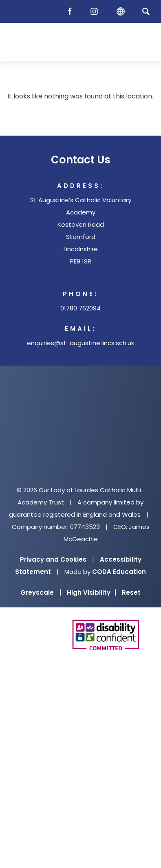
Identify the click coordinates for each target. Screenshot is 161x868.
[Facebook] (72, 12)
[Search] (146, 11)
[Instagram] (96, 12)
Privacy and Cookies (53, 559)
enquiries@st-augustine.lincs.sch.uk (80, 343)
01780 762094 (80, 308)
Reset (131, 592)
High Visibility (92, 592)
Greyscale (41, 592)
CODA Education (119, 572)
